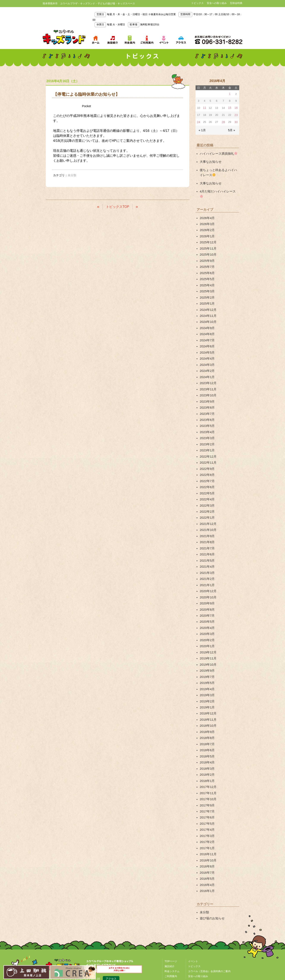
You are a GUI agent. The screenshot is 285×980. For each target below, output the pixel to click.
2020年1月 (207, 607)
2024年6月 (207, 328)
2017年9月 (207, 755)
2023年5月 (207, 402)
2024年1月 (207, 356)
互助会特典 (236, 3)
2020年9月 (207, 567)
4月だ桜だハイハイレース (218, 188)
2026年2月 (207, 220)
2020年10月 (208, 561)
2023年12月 (208, 362)
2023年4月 (207, 408)
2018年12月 (208, 669)
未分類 (204, 855)
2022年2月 (207, 481)
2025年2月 (207, 283)
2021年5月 (207, 527)
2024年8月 (207, 317)
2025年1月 (207, 288)
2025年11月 (208, 237)
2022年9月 (207, 442)
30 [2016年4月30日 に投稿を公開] (236, 121)
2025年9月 (207, 248)
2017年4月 (207, 777)
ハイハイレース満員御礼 (217, 152)
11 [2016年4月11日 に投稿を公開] (204, 107)
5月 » (232, 129)
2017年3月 (207, 783)
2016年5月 (207, 823)
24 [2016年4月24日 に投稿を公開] (198, 121)
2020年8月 (207, 573)
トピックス (197, 3)
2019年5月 (207, 641)
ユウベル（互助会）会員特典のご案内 (209, 913)
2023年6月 (207, 396)
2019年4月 (207, 647)
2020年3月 (207, 595)
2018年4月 (207, 715)
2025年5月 (207, 266)
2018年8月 (207, 692)
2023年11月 (208, 368)
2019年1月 (207, 664)
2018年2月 (207, 726)
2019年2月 (207, 658)
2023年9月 (207, 379)
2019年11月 (208, 618)
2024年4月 (207, 339)
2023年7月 (207, 391)
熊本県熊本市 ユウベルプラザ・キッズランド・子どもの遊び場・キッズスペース (64, 37)
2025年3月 (207, 277)
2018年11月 (208, 675)
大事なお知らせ (210, 160)
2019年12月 (208, 612)
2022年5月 (207, 464)
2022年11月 (208, 436)
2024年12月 (208, 294)
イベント (193, 903)
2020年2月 (207, 601)
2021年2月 (207, 544)
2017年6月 (207, 766)
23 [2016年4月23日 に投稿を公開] (236, 114)
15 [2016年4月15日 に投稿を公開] (230, 107)
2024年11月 (208, 300)
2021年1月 (207, 550)
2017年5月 (207, 772)
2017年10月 (208, 749)
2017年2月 (207, 789)
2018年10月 (208, 681)
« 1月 (202, 129)
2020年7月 (207, 578)
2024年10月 (208, 305)
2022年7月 (207, 453)
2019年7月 (207, 635)
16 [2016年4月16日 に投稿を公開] (236, 107)
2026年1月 (207, 226)
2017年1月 (207, 794)
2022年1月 (207, 487)
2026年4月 (207, 209)
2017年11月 (208, 743)
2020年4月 (207, 590)
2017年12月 (208, 737)
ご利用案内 (171, 918)
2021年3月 (207, 538)
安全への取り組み (217, 3)
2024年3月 (207, 345)
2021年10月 (208, 499)
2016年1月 (207, 834)
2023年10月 (208, 374)
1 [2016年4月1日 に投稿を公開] (230, 94)
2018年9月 (207, 686)
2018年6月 (207, 703)
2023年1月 (207, 425)
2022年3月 (207, 476)
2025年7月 (207, 254)
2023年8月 (207, 385)
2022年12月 (208, 430)
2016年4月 (207, 828)
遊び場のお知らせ (211, 861)
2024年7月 (207, 322)
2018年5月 (207, 709)
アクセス (111, 921)
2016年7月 (207, 817)
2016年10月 (208, 806)
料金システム (172, 913)
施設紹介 (170, 908)
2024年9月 (207, 311)
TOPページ (171, 903)
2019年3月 (207, 652)
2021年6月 (207, 521)
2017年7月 (207, 760)
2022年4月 (207, 470)
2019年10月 (208, 624)
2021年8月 (207, 510)
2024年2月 (207, 351)
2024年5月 (207, 334)
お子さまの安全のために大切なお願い (120, 971)
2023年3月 (207, 413)
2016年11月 (208, 800)
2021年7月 (207, 516)
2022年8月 (207, 447)
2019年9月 (207, 630)
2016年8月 (207, 811)
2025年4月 (207, 271)
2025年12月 (208, 231)
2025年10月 (208, 243)
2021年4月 (207, 533)
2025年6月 (207, 260)
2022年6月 (207, 459)
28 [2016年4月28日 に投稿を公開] (223, 121)
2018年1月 (207, 732)
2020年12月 (208, 556)
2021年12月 (208, 493)
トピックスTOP (118, 207)
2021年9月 (207, 504)
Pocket (87, 106)
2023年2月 (207, 419)
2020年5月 (207, 584)
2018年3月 (207, 720)
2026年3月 (207, 214)
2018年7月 (207, 698)
